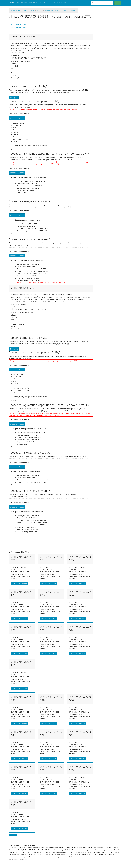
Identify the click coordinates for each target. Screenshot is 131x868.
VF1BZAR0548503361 (48, 583)
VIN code (40, 10)
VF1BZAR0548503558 (48, 758)
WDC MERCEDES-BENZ (45, 3)
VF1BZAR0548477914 (78, 653)
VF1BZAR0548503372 (19, 583)
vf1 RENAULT (49, 10)
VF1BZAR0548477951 (19, 618)
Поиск (118, 3)
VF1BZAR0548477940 (78, 618)
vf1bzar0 (58, 10)
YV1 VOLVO (65, 3)
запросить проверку (17, 118)
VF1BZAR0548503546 (19, 758)
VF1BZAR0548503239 (78, 583)
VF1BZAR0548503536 (78, 723)
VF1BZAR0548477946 (48, 618)
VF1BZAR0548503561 (78, 758)
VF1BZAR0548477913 (19, 688)
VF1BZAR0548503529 (48, 723)
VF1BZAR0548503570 (19, 793)
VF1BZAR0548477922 (48, 653)
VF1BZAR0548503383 (18, 28)
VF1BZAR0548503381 (70, 10)
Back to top (13, 835)
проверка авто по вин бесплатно (22, 10)
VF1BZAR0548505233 (78, 793)
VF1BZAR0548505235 (19, 828)
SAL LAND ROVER (23, 3)
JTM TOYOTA (33, 3)
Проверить (14, 98)
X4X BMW (57, 3)
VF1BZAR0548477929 (19, 653)
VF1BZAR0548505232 (48, 793)
